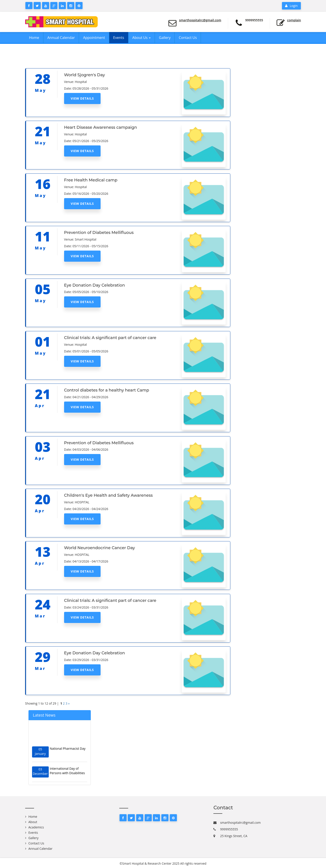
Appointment (94, 38)
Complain (294, 20)
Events (119, 38)
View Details (82, 98)
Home (34, 38)
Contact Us (188, 38)
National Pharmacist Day (68, 751)
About (33, 822)
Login (291, 6)
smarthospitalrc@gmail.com (200, 20)
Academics (36, 827)
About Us (142, 38)
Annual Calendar (61, 38)
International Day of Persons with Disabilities (67, 773)
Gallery (165, 38)
